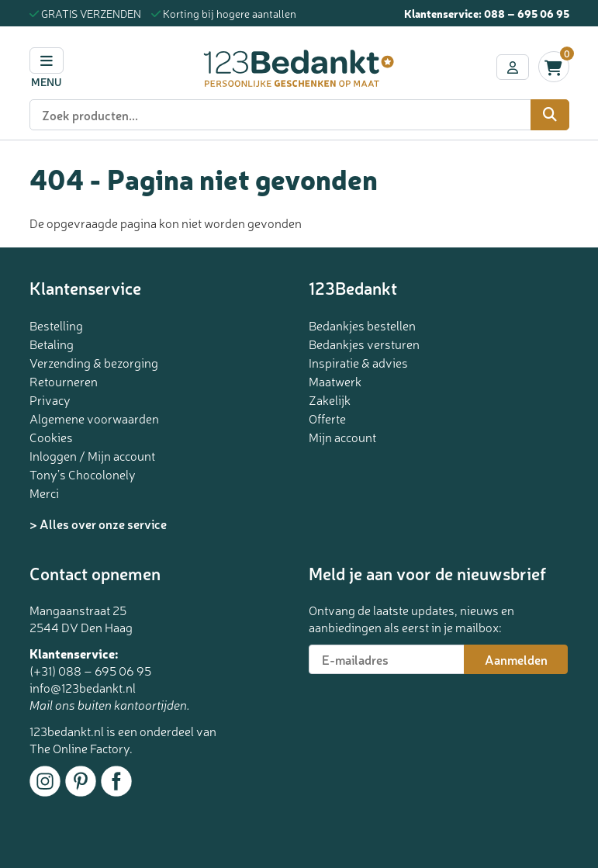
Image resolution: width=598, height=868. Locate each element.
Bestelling (56, 325)
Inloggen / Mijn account (92, 455)
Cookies (51, 437)
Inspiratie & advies (358, 362)
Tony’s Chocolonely (83, 474)
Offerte (327, 418)
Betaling (52, 344)
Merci (44, 493)
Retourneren (64, 381)
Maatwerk (335, 381)
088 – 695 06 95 (527, 13)
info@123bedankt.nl (83, 687)
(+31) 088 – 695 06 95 (90, 670)
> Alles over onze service (98, 524)
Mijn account (342, 437)
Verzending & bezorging (94, 362)
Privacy (50, 399)
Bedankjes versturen (364, 344)
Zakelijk (330, 399)
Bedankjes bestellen (362, 325)
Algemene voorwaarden (94, 418)
